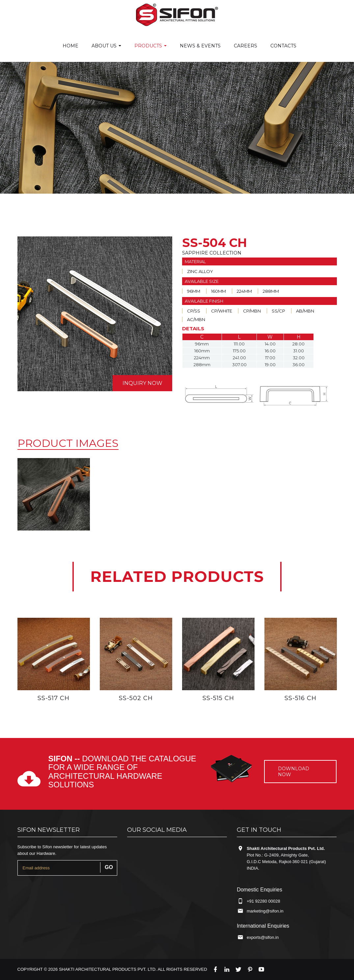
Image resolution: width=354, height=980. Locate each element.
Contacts (283, 46)
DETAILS (193, 328)
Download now (294, 772)
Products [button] (150, 46)
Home (70, 46)
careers (245, 46)
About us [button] (106, 46)
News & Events (200, 46)
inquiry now (142, 383)
